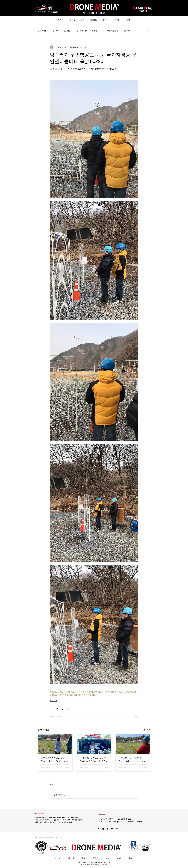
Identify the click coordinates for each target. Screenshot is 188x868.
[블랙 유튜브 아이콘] (117, 829)
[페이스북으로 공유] (51, 709)
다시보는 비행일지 (111, 31)
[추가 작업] (137, 47)
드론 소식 (126, 31)
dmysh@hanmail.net (57, 817)
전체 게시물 (42, 31)
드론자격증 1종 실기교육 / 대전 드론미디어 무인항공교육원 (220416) (55, 759)
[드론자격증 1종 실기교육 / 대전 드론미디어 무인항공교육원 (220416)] (55, 744)
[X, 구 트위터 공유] (57, 709)
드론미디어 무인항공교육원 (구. (44, 12)
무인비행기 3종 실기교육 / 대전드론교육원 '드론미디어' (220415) (94, 759)
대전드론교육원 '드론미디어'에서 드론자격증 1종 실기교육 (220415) (132, 759)
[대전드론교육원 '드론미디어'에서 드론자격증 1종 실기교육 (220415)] (133, 744)
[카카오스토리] (99, 829)
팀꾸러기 (55, 12)
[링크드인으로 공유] (63, 709)
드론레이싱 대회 (81, 31)
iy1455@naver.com (73, 817)
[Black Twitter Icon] (112, 829)
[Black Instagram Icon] (103, 829)
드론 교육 (55, 31)
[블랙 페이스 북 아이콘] (108, 829)
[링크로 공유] (68, 709)
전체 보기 (147, 730)
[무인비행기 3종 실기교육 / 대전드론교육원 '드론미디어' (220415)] (94, 744)
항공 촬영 (67, 31)
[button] (147, 31)
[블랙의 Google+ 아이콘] (121, 829)
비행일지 (96, 31)
